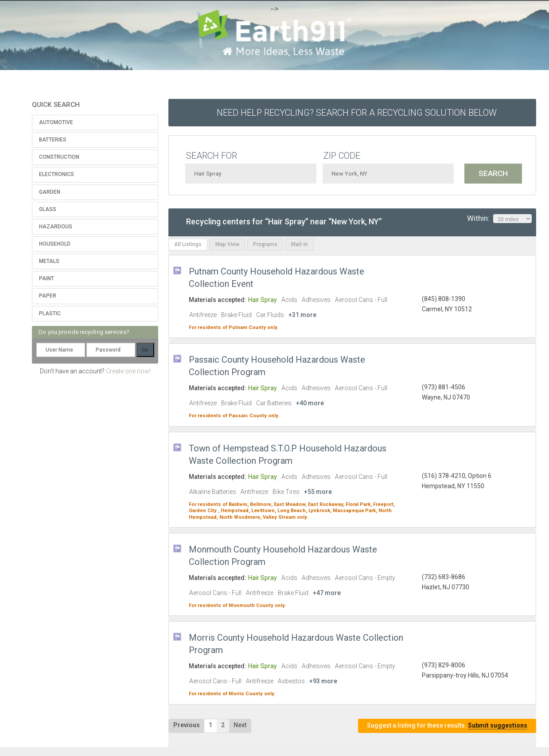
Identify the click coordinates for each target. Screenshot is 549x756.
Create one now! (128, 371)
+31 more (302, 315)
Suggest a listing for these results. (447, 726)
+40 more (310, 403)
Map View (227, 244)
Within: (499, 219)
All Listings (188, 244)
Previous (187, 725)
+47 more (327, 593)
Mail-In (300, 244)
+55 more (318, 492)
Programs (265, 244)
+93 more (323, 681)
